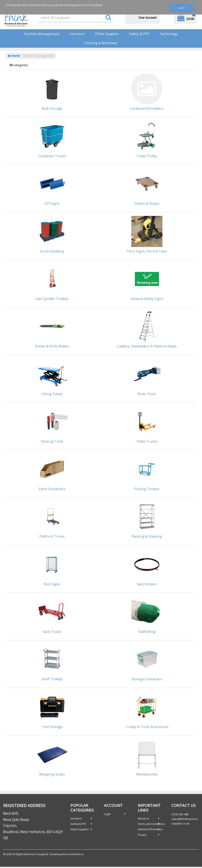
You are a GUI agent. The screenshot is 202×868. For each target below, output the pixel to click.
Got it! (181, 8)
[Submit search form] (108, 18)
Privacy (142, 835)
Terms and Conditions (151, 824)
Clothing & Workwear (101, 43)
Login (107, 814)
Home (14, 56)
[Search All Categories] (76, 18)
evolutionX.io (76, 854)
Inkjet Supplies (80, 829)
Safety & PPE (139, 34)
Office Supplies (107, 34)
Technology (169, 34)
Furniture (77, 34)
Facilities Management (42, 34)
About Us (143, 818)
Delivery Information (150, 829)
